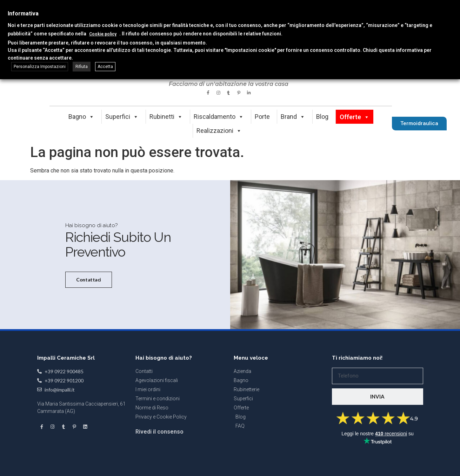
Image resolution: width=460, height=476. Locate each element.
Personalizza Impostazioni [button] (40, 67)
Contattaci (88, 301)
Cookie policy (103, 34)
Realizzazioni (219, 131)
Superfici (122, 117)
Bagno (81, 117)
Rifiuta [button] (82, 67)
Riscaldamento (219, 117)
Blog (322, 117)
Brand (293, 117)
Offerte (355, 117)
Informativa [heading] (23, 13)
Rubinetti (166, 117)
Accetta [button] (105, 67)
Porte (262, 117)
